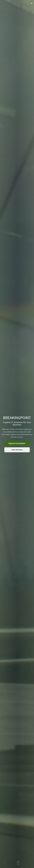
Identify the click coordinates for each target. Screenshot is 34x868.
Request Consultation (17, 443)
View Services (17, 450)
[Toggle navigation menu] (31, 3)
